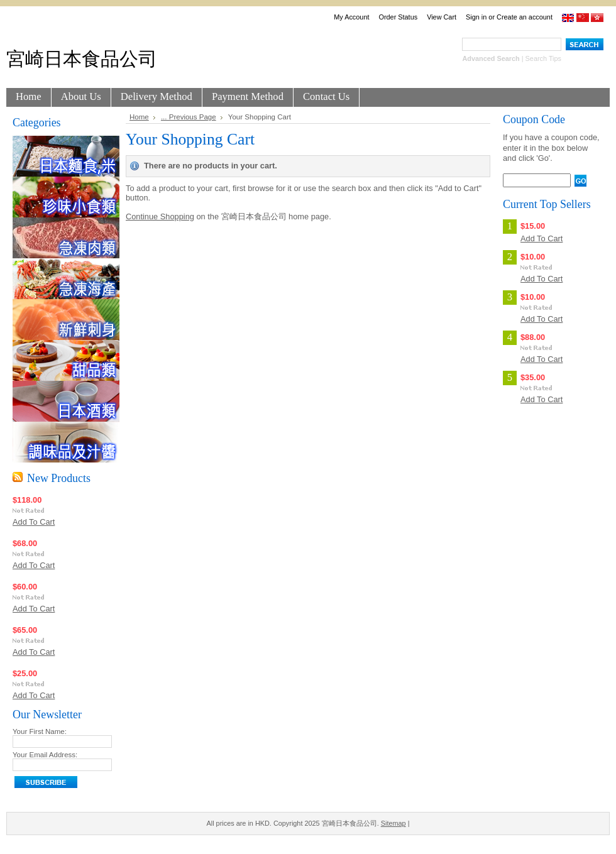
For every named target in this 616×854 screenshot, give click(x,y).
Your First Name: (40, 731)
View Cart (442, 17)
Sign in (476, 17)
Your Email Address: (45, 755)
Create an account (525, 17)
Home (139, 117)
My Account (351, 17)
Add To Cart (34, 522)
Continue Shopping (160, 216)
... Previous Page (189, 117)
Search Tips (543, 58)
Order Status (398, 17)
